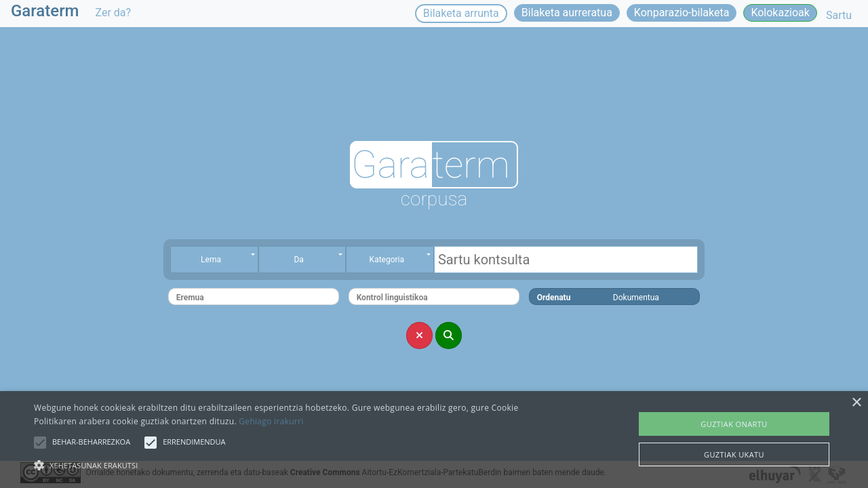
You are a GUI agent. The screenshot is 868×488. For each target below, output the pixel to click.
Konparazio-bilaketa (682, 13)
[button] (40, 443)
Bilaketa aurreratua (567, 13)
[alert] (434, 440)
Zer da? (114, 13)
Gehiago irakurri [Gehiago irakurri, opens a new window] (271, 421)
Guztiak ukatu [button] (734, 454)
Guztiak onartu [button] (734, 424)
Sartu (839, 15)
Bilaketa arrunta (461, 13)
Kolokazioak (780, 13)
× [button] (856, 403)
